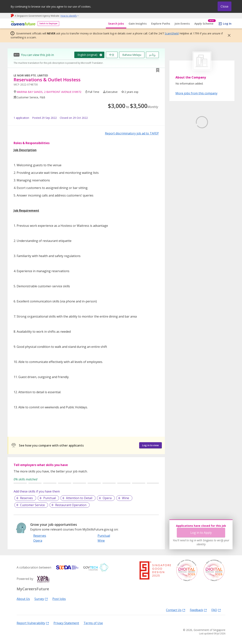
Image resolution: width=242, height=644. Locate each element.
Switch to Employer (48, 23)
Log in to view (150, 445)
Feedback (198, 610)
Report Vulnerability (33, 623)
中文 (112, 55)
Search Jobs (116, 23)
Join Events (182, 23)
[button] (228, 35)
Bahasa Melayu (132, 55)
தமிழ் (152, 55)
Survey (41, 599)
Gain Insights (138, 23)
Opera (107, 498)
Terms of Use (93, 623)
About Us (23, 599)
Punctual (50, 498)
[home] (23, 24)
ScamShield (172, 33)
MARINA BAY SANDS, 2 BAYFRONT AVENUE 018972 (49, 92)
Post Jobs (59, 599)
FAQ (216, 610)
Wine (126, 498)
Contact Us (176, 610)
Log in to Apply (201, 533)
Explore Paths (161, 23)
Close (225, 6)
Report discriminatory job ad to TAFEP (132, 133)
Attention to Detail (79, 498)
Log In (227, 23)
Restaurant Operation (71, 505)
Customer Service (32, 505)
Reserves (26, 498)
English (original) (87, 55)
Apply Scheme (205, 24)
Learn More (186, 151)
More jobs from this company (196, 93)
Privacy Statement (66, 623)
